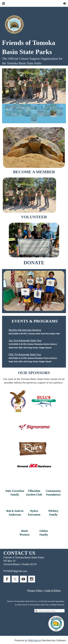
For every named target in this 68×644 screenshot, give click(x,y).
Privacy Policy (35, 591)
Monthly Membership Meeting (25, 330)
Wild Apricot (35, 640)
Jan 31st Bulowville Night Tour (25, 341)
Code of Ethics (53, 591)
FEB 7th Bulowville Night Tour (25, 355)
